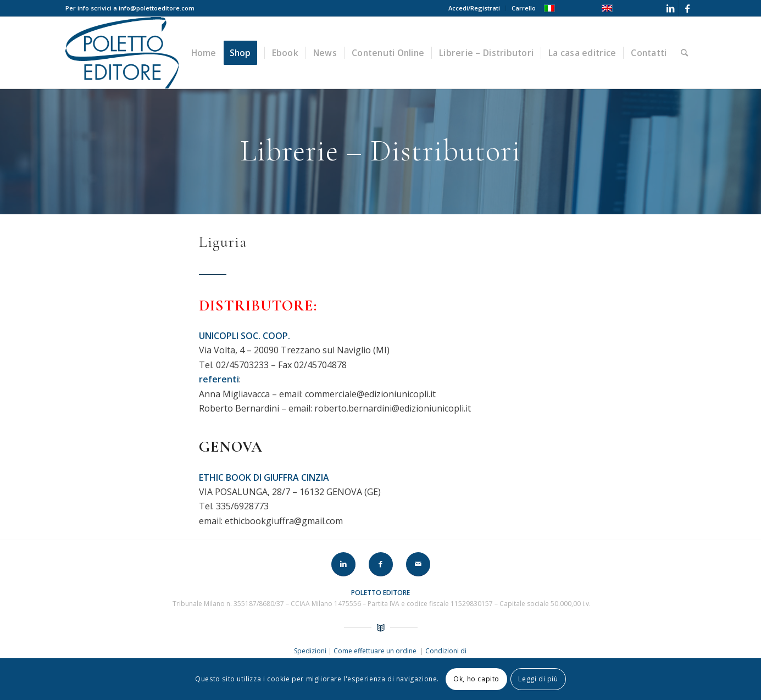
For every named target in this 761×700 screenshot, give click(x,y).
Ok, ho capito (476, 679)
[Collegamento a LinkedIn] (671, 8)
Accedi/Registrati (474, 8)
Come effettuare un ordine (376, 651)
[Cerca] (684, 53)
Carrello (524, 8)
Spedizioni (311, 651)
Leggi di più (538, 679)
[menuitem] (474, 8)
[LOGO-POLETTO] (122, 53)
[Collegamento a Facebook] (687, 8)
